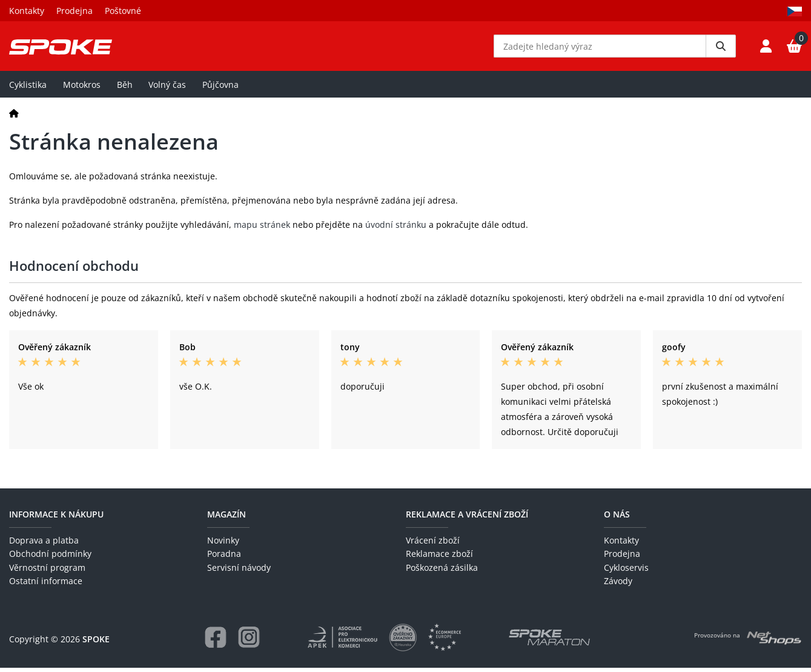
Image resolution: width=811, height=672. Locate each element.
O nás (617, 518)
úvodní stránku (396, 229)
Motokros (82, 89)
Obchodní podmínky (50, 558)
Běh (125, 89)
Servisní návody (239, 572)
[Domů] (14, 117)
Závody (618, 586)
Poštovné (123, 11)
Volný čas (167, 89)
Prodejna (74, 11)
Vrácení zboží (433, 545)
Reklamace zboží (439, 558)
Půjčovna (220, 89)
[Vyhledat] (721, 48)
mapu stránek (262, 229)
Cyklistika (28, 89)
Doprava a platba (44, 545)
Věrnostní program (47, 572)
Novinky (223, 545)
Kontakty (27, 11)
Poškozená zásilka (442, 572)
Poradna (224, 558)
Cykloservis (626, 572)
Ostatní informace (46, 586)
